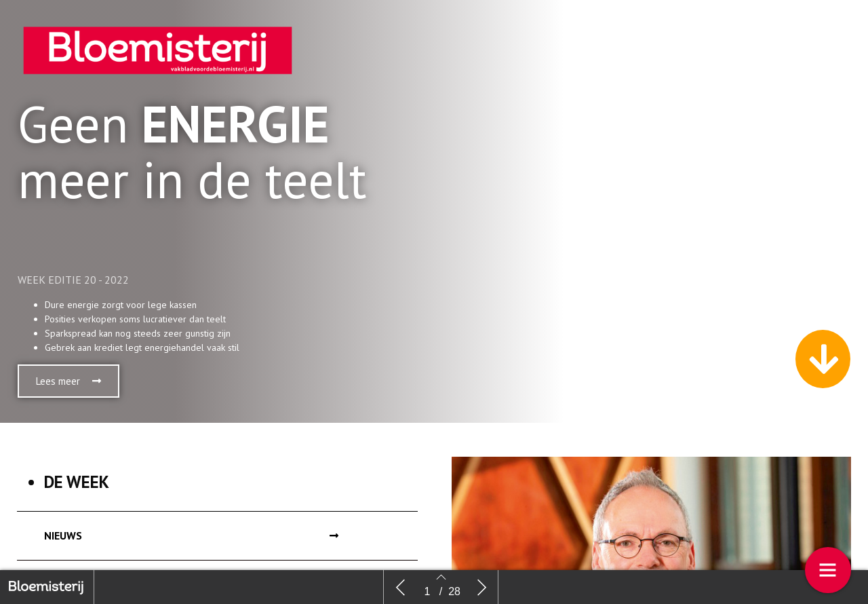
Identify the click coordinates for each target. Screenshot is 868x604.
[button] (68, 381)
